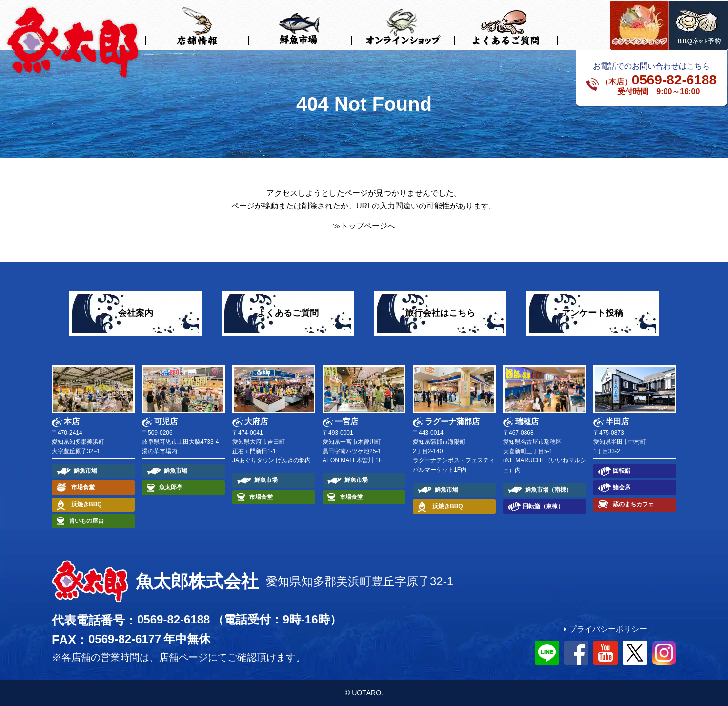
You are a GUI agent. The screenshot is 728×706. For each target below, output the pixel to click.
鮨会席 (622, 487)
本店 (72, 422)
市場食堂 (83, 487)
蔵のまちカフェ (633, 504)
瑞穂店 (527, 422)
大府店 (256, 422)
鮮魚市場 (85, 471)
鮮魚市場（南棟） (548, 490)
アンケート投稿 (592, 313)
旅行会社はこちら (440, 313)
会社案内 (136, 313)
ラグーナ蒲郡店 (452, 422)
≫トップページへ (364, 226)
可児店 (166, 422)
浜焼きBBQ (87, 504)
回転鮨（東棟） (543, 506)
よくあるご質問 (288, 313)
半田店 (617, 422)
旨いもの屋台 (86, 521)
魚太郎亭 (171, 487)
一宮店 (346, 422)
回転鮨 (622, 471)
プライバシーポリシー (608, 629)
